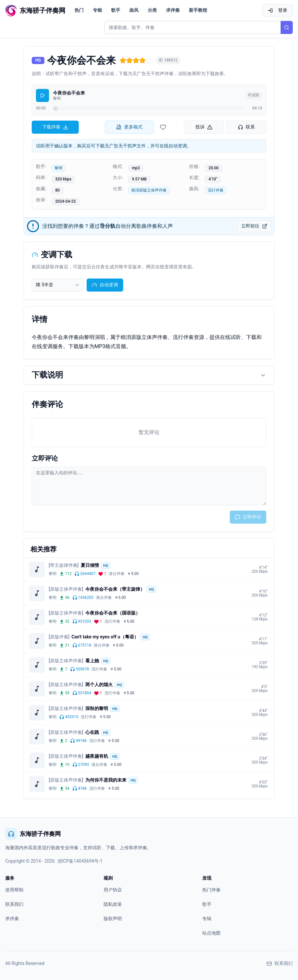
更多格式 (129, 127)
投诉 (204, 127)
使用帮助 (14, 890)
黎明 (58, 168)
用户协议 (113, 890)
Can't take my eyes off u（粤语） (105, 637)
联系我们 (14, 904)
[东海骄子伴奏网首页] (35, 10)
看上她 (92, 661)
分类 (152, 10)
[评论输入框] (149, 486)
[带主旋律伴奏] (64, 565)
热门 (79, 10)
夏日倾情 (90, 565)
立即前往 (254, 226)
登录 (277, 10)
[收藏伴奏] (163, 127)
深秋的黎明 (97, 708)
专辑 (97, 10)
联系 (246, 127)
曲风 (134, 10)
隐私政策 (113, 904)
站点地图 (211, 933)
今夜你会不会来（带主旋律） (115, 589)
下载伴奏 (55, 127)
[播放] (42, 95)
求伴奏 (173, 10)
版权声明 (113, 919)
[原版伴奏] (59, 637)
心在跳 (92, 732)
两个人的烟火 (99, 684)
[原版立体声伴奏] (66, 589)
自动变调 (105, 285)
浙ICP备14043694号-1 (80, 861)
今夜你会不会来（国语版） (113, 613)
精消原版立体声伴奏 (149, 190)
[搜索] (287, 27)
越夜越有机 (97, 756)
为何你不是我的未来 (106, 780)
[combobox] (58, 285)
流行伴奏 (216, 190)
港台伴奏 (117, 574)
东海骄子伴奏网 (33, 834)
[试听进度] (149, 109)
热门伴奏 (211, 890)
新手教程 (198, 10)
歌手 (116, 10)
